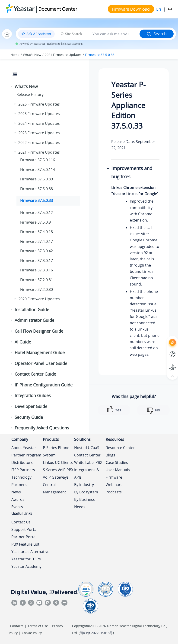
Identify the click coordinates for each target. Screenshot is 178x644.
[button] (12, 87)
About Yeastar (24, 448)
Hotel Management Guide (40, 352)
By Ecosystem (86, 492)
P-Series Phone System (56, 451)
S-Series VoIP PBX (58, 470)
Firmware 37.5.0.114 (38, 170)
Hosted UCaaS (87, 448)
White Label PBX (88, 462)
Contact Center (87, 455)
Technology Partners (21, 481)
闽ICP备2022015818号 (96, 633)
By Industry (84, 485)
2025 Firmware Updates (39, 114)
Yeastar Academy (26, 566)
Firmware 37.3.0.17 (37, 261)
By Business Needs (84, 503)
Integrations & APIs (87, 474)
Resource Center (120, 448)
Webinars (114, 485)
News (16, 492)
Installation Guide (32, 310)
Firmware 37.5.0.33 (100, 55)
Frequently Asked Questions (42, 428)
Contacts (17, 626)
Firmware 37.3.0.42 (37, 251)
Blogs (110, 455)
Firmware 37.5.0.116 (38, 160)
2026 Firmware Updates (39, 104)
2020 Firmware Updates (39, 299)
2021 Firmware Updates (63, 55)
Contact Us (21, 522)
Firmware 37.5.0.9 (35, 222)
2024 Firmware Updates (39, 123)
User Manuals (118, 470)
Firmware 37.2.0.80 (37, 289)
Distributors (22, 462)
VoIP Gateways (56, 477)
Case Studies (117, 462)
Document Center (58, 9)
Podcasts (114, 492)
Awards (18, 499)
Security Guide (29, 417)
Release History (30, 94)
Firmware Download (131, 9)
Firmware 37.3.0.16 (37, 270)
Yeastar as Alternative (30, 552)
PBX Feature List (25, 544)
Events (17, 507)
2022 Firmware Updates (39, 143)
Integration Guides (33, 395)
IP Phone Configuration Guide (44, 385)
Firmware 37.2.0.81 (37, 280)
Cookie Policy (32, 633)
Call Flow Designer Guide (39, 331)
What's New (32, 55)
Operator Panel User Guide (41, 363)
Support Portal (24, 529)
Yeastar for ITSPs (26, 559)
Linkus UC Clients (58, 462)
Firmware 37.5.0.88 (37, 189)
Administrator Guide (34, 320)
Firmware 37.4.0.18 (37, 232)
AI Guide (23, 342)
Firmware (114, 477)
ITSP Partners (23, 470)
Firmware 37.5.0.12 (37, 213)
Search (157, 34)
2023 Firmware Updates (39, 133)
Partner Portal (24, 537)
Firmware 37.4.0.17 (37, 241)
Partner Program (26, 455)
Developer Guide (31, 406)
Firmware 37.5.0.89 (37, 179)
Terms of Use (38, 626)
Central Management (54, 488)
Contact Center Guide (35, 374)
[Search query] (114, 34)
